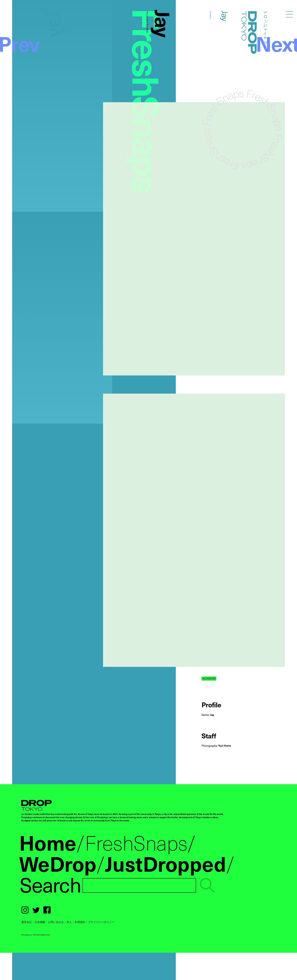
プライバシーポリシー (101, 922)
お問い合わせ (56, 922)
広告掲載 (40, 922)
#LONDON (209, 678)
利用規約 (80, 922)
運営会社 (27, 922)
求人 (69, 922)
